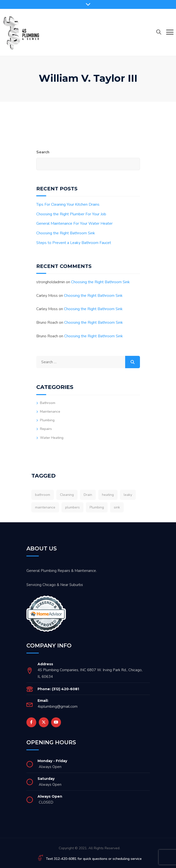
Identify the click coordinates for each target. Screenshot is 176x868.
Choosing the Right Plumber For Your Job (71, 214)
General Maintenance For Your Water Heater (74, 223)
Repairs (46, 429)
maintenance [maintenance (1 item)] (45, 507)
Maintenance (50, 412)
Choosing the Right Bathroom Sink (66, 233)
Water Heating (52, 438)
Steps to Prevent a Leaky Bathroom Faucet (74, 243)
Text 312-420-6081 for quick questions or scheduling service (94, 859)
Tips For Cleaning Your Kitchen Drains (68, 204)
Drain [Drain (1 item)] (88, 495)
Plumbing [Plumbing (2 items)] (97, 507)
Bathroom (48, 403)
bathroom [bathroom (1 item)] (43, 495)
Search (43, 152)
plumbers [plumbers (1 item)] (72, 507)
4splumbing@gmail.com (58, 707)
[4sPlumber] (21, 32)
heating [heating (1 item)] (108, 495)
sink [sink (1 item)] (117, 507)
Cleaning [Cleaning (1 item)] (67, 495)
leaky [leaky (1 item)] (128, 495)
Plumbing (47, 420)
